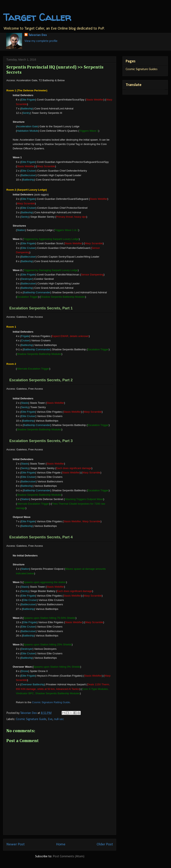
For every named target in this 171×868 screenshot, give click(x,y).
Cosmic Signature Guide (31, 719)
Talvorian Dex (38, 35)
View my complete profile (41, 41)
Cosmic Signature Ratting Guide (51, 702)
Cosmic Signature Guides (142, 69)
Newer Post (16, 844)
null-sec (59, 719)
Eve (50, 719)
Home (61, 844)
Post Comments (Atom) (69, 856)
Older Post (105, 844)
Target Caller (37, 17)
